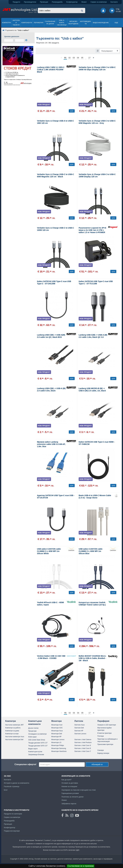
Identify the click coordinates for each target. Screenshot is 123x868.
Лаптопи (79, 721)
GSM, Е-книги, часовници (62, 23)
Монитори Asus (57, 731)
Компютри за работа (13, 728)
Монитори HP (56, 737)
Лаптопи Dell (79, 728)
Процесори (32, 731)
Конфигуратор (72, 2)
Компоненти (27, 23)
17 (89, 58)
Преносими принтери (105, 744)
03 (74, 58)
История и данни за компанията (17, 783)
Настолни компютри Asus (15, 737)
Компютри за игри (12, 734)
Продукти (16, 2)
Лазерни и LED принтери (107, 725)
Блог (6, 790)
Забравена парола (69, 804)
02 (70, 58)
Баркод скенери (103, 753)
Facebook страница (12, 786)
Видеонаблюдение (101, 23)
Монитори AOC (57, 728)
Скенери (100, 750)
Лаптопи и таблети (16, 23)
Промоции (44, 2)
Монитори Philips (58, 745)
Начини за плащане (69, 786)
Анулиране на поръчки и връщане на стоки (79, 790)
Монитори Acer (57, 725)
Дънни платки (33, 728)
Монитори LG (56, 743)
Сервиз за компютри (99, 2)
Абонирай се (97, 764)
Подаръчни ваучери (12, 831)
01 (65, 58)
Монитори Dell (57, 734)
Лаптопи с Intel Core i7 (83, 751)
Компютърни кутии (35, 752)
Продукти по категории (13, 814)
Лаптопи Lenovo (80, 734)
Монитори (56, 721)
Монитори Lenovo (58, 740)
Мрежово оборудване (73, 23)
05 (82, 58)
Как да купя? (66, 780)
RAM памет (33, 737)
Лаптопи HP (79, 731)
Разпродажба (57, 2)
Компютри (6, 23)
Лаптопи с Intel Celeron (83, 740)
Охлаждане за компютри (37, 734)
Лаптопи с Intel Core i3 (83, 745)
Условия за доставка (70, 783)
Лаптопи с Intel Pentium (83, 743)
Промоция (8, 824)
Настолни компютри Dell (14, 740)
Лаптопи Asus (79, 725)
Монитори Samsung (59, 748)
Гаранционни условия (70, 793)
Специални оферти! (26, 764)
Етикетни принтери (104, 733)
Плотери (101, 736)
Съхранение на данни (50, 23)
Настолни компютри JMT (14, 725)
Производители (30, 2)
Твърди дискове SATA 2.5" (38, 743)
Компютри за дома (12, 731)
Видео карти (33, 749)
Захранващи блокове (36, 755)
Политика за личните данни (72, 797)
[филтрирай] (26, 40)
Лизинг (84, 2)
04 (78, 58)
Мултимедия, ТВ (86, 23)
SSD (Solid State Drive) (37, 740)
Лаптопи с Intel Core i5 (83, 748)
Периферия (39, 23)
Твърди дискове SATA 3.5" (38, 746)
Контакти (114, 2)
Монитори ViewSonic (59, 751)
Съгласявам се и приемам (81, 866)
